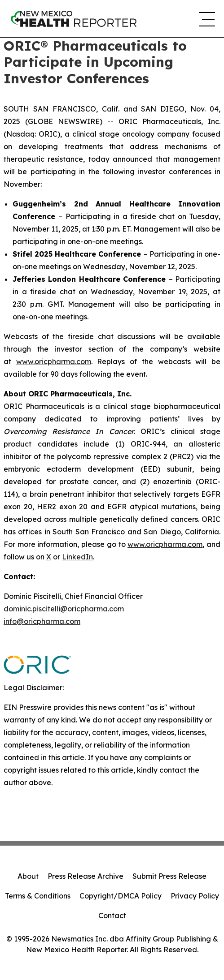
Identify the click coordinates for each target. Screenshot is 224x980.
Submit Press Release (169, 876)
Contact (112, 916)
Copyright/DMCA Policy (121, 896)
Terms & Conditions (38, 896)
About (28, 876)
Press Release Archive (86, 876)
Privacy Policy (195, 896)
